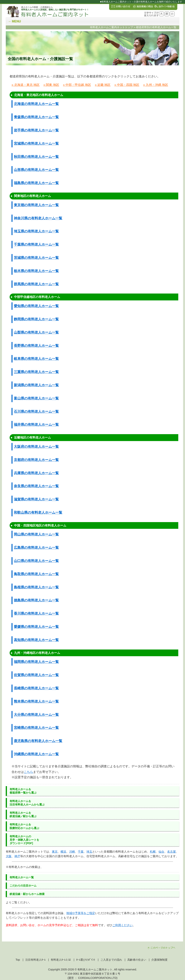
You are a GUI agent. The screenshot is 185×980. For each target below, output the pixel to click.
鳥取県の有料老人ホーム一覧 (36, 574)
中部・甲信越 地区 (78, 85)
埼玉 (89, 852)
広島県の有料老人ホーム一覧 (36, 548)
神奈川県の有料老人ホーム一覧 (38, 218)
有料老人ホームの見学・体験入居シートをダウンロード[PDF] (24, 840)
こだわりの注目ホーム (23, 886)
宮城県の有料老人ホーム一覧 (36, 144)
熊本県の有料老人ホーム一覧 (36, 701)
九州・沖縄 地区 (157, 85)
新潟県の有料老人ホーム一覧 (36, 385)
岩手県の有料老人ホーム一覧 (36, 130)
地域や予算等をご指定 (81, 913)
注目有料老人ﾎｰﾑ (35, 960)
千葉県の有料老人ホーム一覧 (36, 244)
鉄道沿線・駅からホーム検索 (27, 894)
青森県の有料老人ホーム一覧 (36, 117)
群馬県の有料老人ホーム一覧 (36, 284)
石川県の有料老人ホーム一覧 (36, 412)
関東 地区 (52, 85)
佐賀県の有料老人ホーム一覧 (36, 675)
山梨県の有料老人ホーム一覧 (36, 332)
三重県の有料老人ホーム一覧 (36, 372)
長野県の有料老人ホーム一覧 (36, 346)
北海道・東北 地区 (27, 85)
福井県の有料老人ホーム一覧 (36, 425)
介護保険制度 (159, 960)
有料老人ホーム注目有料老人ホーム (27, 803)
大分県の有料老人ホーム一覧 (36, 715)
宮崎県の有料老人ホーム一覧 (36, 728)
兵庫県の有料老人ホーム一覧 (36, 473)
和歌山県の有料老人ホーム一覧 (38, 513)
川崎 (72, 852)
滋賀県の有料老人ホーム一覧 (36, 499)
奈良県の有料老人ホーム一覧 (36, 486)
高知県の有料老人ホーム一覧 (36, 640)
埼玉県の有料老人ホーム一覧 (36, 231)
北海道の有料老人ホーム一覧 (36, 104)
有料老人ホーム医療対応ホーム (24, 826)
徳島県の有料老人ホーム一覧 (36, 600)
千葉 (81, 852)
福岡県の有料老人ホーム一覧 (36, 662)
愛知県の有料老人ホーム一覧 (36, 306)
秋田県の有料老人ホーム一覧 (36, 157)
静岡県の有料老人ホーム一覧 (36, 319)
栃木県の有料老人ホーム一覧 (36, 271)
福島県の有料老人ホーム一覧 (36, 183)
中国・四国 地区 (128, 85)
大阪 (9, 856)
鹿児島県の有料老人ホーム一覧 (38, 741)
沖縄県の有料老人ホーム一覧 (36, 754)
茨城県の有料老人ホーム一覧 (36, 258)
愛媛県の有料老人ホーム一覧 (36, 627)
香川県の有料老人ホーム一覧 (36, 613)
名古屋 (171, 852)
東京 (55, 852)
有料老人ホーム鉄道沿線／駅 (23, 814)
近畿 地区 (104, 85)
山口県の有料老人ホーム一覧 (36, 561)
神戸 (17, 856)
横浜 (63, 852)
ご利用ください (122, 925)
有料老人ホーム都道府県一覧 (23, 791)
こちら (28, 772)
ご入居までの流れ (111, 960)
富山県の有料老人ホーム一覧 (36, 398)
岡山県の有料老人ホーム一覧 (36, 534)
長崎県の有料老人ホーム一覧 (36, 688)
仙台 (161, 852)
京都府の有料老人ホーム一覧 (36, 460)
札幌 (153, 852)
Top (18, 960)
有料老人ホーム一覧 (22, 877)
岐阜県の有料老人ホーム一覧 (36, 359)
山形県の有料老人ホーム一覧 (36, 170)
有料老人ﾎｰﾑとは (61, 960)
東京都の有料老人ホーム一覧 (36, 205)
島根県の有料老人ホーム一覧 (36, 587)
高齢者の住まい (137, 960)
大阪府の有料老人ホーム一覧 (36, 447)
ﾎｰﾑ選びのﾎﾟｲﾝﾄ (86, 960)
